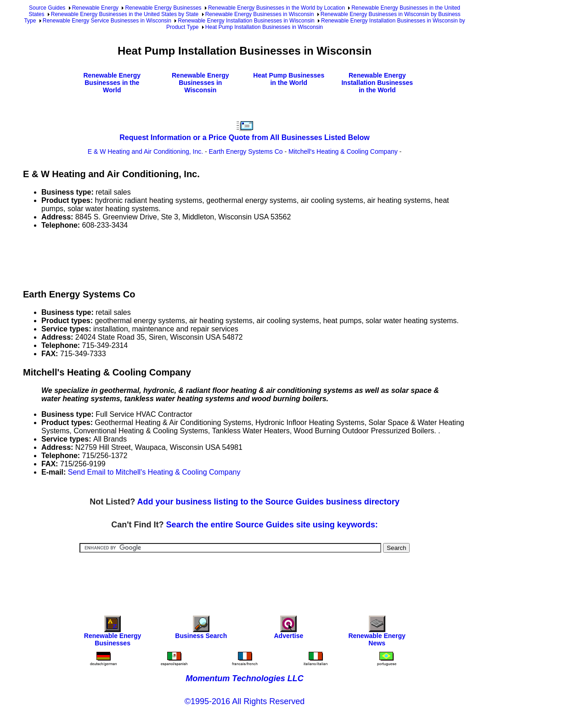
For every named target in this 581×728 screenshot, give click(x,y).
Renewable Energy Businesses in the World (112, 83)
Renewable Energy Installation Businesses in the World (377, 83)
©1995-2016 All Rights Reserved (245, 701)
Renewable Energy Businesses (163, 8)
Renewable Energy (95, 8)
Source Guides (47, 8)
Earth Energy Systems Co (246, 151)
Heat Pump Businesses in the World (289, 79)
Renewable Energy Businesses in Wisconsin (260, 14)
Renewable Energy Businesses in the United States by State (125, 14)
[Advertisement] (190, 258)
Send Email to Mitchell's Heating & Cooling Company (154, 472)
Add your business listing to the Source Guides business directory (268, 502)
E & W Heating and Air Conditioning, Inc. (145, 151)
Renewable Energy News (377, 633)
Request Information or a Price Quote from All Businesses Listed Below (244, 137)
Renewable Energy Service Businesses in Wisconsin (107, 21)
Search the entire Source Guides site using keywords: (272, 525)
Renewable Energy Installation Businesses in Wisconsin (246, 21)
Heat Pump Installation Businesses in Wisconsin (264, 27)
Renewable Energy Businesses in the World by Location (276, 8)
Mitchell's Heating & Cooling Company (343, 151)
